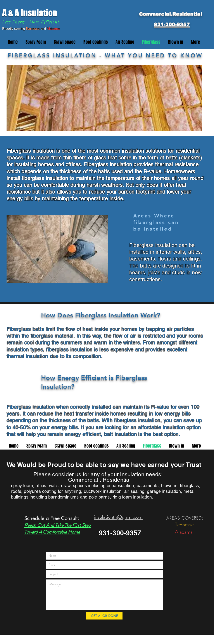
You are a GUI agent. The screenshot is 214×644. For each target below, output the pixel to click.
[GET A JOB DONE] (104, 616)
